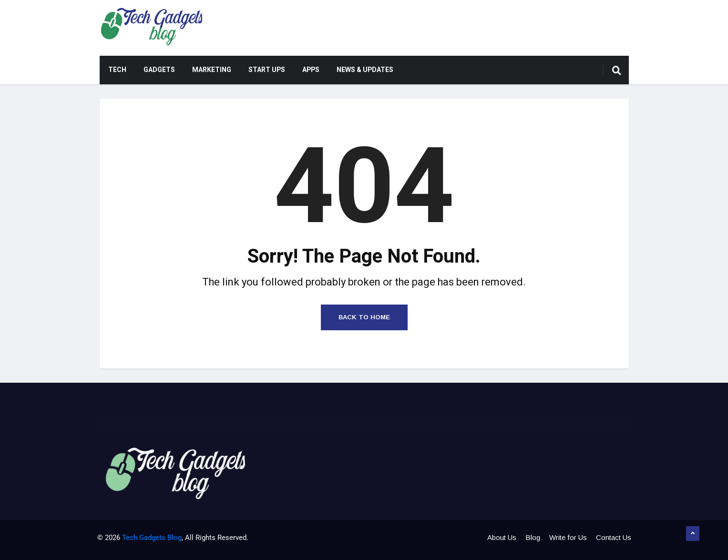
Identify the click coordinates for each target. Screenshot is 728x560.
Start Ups (267, 70)
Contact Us (614, 537)
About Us (502, 537)
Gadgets (159, 70)
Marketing (212, 70)
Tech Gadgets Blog (152, 538)
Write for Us (568, 537)
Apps (311, 70)
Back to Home (364, 317)
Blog (533, 537)
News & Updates (365, 70)
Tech (117, 70)
